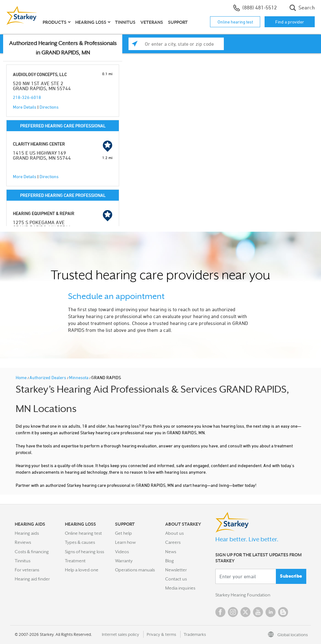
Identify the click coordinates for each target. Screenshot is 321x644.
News (171, 552)
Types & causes (80, 542)
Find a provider (290, 22)
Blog (170, 561)
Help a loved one (82, 570)
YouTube (258, 612)
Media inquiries (180, 588)
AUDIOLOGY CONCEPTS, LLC (40, 74)
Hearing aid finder (32, 579)
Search (302, 8)
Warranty (124, 561)
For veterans (27, 570)
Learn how (125, 542)
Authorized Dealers (48, 377)
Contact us (176, 579)
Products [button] (55, 22)
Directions (49, 107)
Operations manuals (135, 570)
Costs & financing (32, 552)
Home (22, 377)
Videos (122, 552)
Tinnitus (125, 22)
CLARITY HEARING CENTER (39, 144)
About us (174, 533)
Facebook (220, 612)
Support (178, 22)
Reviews (23, 542)
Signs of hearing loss (84, 552)
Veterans (152, 22)
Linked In (271, 612)
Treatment (75, 561)
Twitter (245, 612)
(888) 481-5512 (255, 8)
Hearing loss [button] (91, 22)
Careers (173, 542)
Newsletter (176, 570)
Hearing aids (27, 533)
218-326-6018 (27, 97)
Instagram (233, 612)
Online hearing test (235, 22)
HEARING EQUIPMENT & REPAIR (44, 213)
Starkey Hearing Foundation (243, 595)
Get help (124, 533)
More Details (25, 107)
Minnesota (79, 377)
